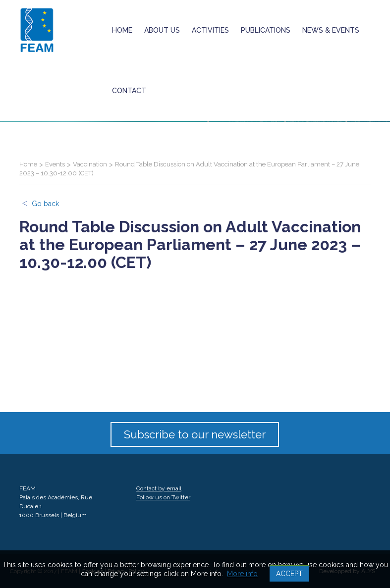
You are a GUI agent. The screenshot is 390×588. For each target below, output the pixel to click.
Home (122, 30)
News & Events (331, 30)
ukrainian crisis (185, 91)
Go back (45, 204)
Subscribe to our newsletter (195, 434)
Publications (266, 30)
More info (242, 574)
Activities (210, 30)
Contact (129, 91)
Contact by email (159, 488)
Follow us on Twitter (163, 497)
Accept (289, 574)
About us (162, 30)
